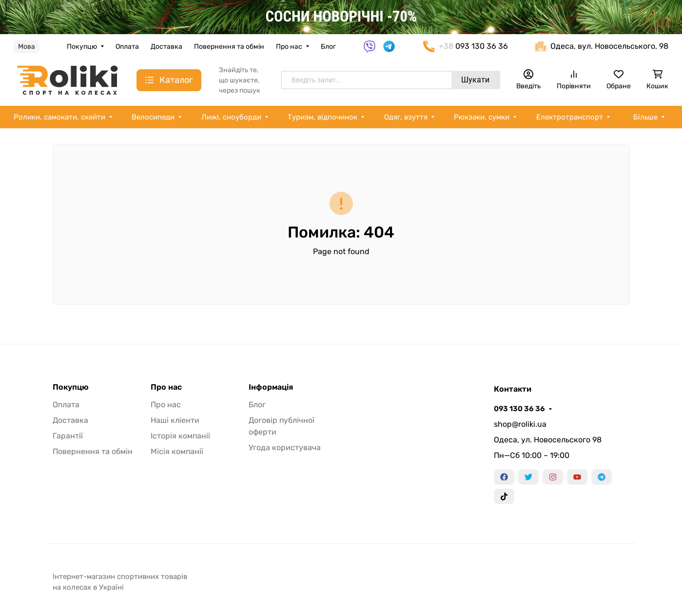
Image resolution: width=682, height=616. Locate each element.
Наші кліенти (175, 420)
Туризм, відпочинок (322, 117)
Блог (328, 47)
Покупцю (82, 47)
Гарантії (68, 436)
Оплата (127, 47)
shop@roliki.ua (520, 424)
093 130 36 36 (519, 409)
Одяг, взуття (406, 117)
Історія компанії (180, 436)
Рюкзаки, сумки (482, 117)
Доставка (166, 47)
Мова (27, 47)
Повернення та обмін (229, 47)
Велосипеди (153, 117)
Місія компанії (177, 451)
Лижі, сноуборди (231, 117)
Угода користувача (285, 447)
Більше (645, 117)
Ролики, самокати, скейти (59, 117)
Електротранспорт (570, 117)
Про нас (289, 47)
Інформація (271, 387)
